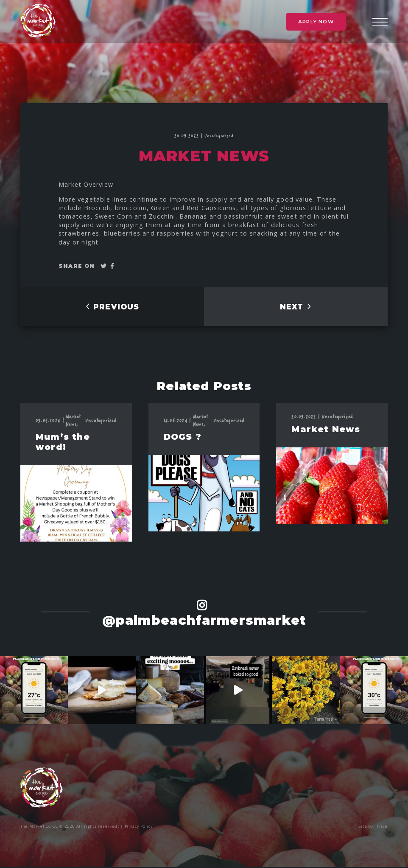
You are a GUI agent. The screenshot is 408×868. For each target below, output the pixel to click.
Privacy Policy (140, 827)
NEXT (296, 308)
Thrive (381, 827)
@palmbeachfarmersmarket (204, 621)
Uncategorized (219, 135)
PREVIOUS (112, 308)
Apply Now (316, 24)
